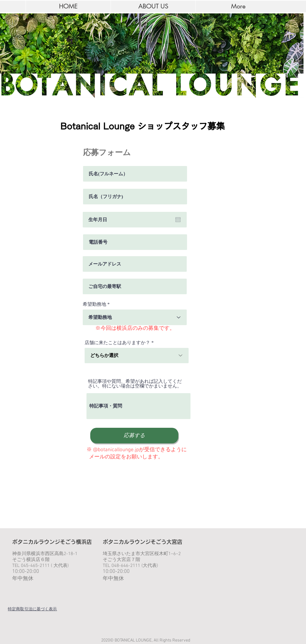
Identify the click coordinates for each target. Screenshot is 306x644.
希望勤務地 (94, 304)
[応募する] (134, 436)
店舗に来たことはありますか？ (117, 343)
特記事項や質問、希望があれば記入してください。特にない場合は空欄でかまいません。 (135, 384)
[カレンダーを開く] (178, 220)
